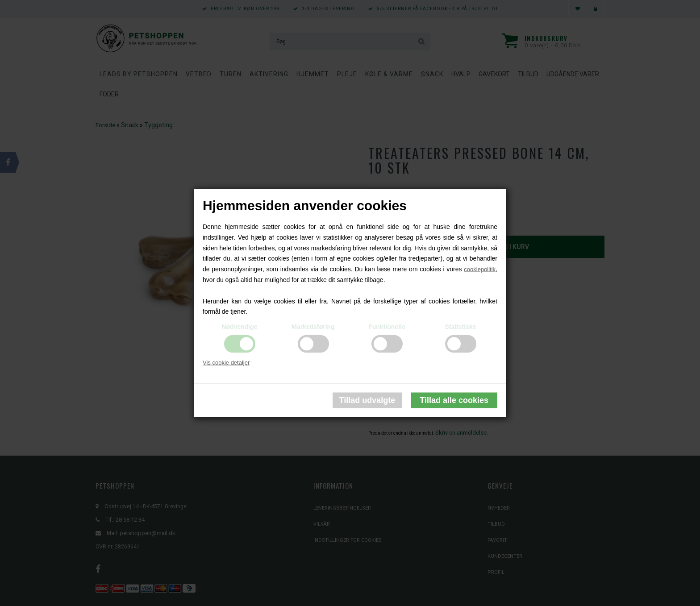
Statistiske (460, 327)
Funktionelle (387, 327)
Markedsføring (313, 327)
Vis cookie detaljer (226, 363)
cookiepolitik (480, 269)
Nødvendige (239, 327)
